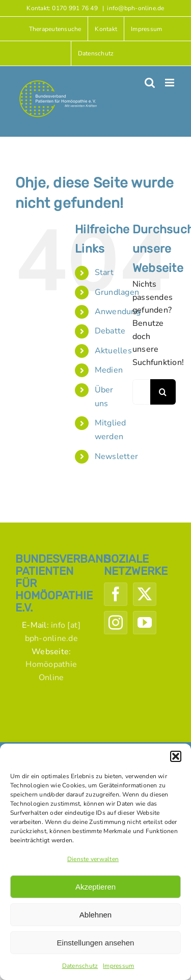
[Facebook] (116, 594)
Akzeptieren (95, 887)
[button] (176, 756)
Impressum (118, 966)
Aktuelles (113, 351)
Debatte (110, 331)
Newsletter (116, 456)
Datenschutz (80, 966)
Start (104, 272)
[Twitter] (145, 594)
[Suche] (163, 392)
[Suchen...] (141, 392)
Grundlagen (117, 292)
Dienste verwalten (93, 859)
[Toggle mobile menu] (170, 83)
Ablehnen (95, 915)
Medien (109, 370)
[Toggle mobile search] (150, 83)
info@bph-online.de (135, 8)
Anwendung (118, 312)
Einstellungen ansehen (96, 943)
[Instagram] (116, 623)
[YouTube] (145, 623)
